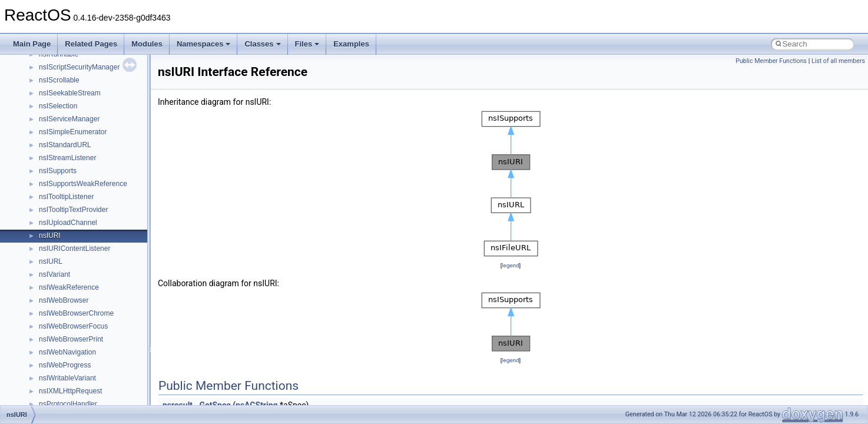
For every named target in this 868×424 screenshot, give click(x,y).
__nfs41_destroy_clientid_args (87, 226)
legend (510, 265)
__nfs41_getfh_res (68, 395)
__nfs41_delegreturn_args (80, 200)
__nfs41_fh (56, 304)
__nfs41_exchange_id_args (82, 278)
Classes (262, 44)
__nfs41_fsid (59, 356)
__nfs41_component (71, 71)
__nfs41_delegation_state (79, 174)
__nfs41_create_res (70, 135)
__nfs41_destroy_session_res (86, 265)
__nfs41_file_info (66, 317)
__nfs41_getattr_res (70, 382)
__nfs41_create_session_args (86, 148)
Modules (147, 44)
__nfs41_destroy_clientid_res (85, 239)
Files (307, 44)
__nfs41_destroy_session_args (88, 252)
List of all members (838, 61)
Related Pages (91, 44)
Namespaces (204, 44)
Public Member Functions (771, 61)
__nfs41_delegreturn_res (78, 213)
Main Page (32, 44)
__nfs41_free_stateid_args (81, 330)
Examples (351, 44)
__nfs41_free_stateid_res (79, 343)
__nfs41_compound (70, 84)
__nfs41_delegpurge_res (78, 187)
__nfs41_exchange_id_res (80, 291)
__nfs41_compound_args (79, 97)
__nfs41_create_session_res (84, 161)
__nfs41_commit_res (72, 58)
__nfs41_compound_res (77, 110)
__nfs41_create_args (72, 122)
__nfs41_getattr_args (72, 369)
